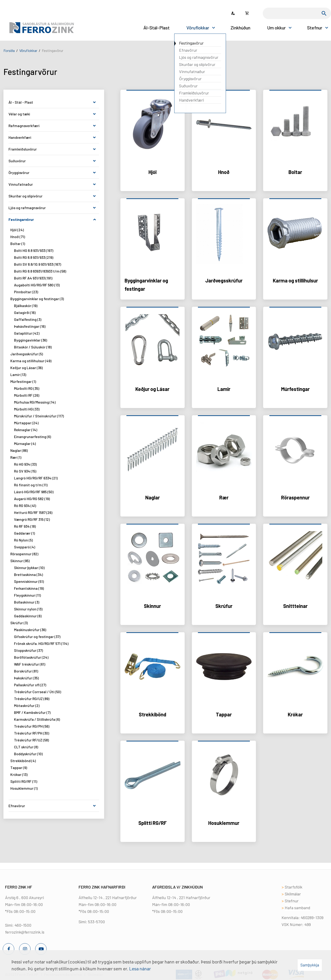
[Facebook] (9, 949)
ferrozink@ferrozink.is (25, 932)
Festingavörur (53, 50)
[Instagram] (25, 949)
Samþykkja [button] (310, 965)
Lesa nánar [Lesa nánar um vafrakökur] (140, 969)
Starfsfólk (294, 887)
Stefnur (292, 901)
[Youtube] (41, 949)
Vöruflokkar (28, 50)
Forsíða (9, 50)
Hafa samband (298, 908)
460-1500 (23, 925)
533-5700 (96, 922)
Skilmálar (293, 894)
